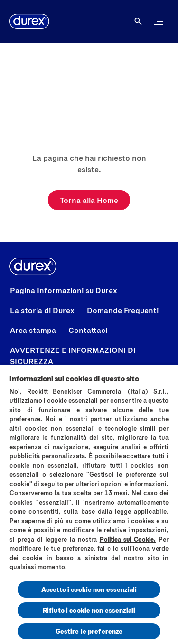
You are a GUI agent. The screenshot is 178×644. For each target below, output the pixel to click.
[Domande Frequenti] (123, 310)
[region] (89, 504)
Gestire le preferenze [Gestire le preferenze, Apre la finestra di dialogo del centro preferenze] (89, 631)
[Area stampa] (33, 330)
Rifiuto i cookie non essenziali (89, 610)
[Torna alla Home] (89, 200)
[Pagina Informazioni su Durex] (64, 290)
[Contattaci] (88, 330)
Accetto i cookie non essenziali (89, 589)
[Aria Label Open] (138, 21)
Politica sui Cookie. (128, 539)
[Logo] (29, 21)
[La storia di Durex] (42, 310)
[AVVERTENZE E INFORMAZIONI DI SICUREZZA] (89, 356)
